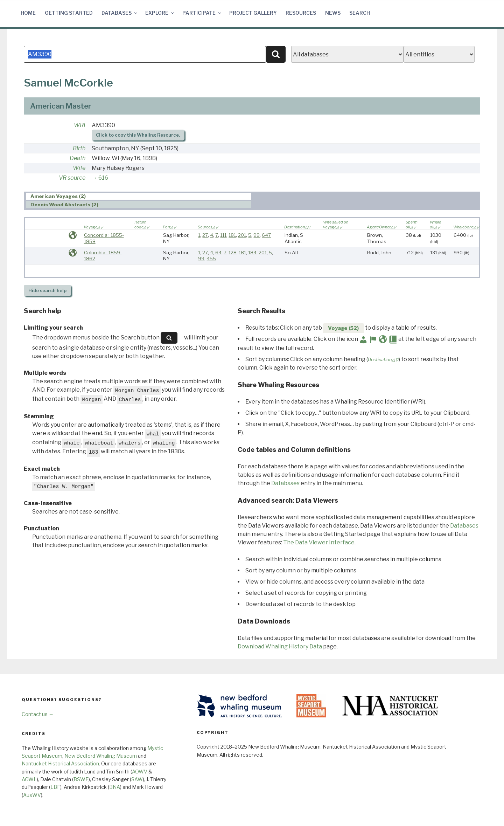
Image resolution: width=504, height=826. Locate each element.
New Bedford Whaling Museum (101, 756)
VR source (72, 178)
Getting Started (69, 13)
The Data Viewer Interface (319, 542)
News (333, 13)
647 (266, 235)
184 (252, 253)
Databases (120, 13)
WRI (80, 125)
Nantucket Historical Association (60, 763)
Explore (160, 13)
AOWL (29, 779)
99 (257, 235)
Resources (301, 13)
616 (103, 178)
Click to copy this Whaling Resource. (138, 135)
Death (78, 158)
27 (205, 235)
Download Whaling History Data (280, 646)
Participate (202, 13)
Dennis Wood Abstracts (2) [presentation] (64, 205)
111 (223, 235)
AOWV (140, 772)
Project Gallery (253, 13)
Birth (79, 148)
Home (28, 13)
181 (232, 235)
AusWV (32, 795)
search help (47, 291)
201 (242, 235)
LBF (55, 787)
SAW (137, 779)
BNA (115, 787)
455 (211, 259)
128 (233, 253)
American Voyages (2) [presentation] (58, 197)
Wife (79, 168)
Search (360, 13)
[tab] (138, 196)
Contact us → (38, 714)
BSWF (81, 779)
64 (218, 253)
